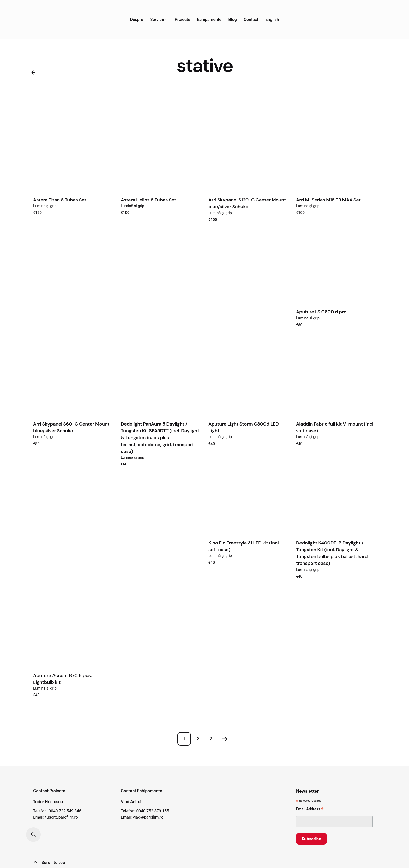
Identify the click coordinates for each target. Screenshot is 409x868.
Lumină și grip (45, 206)
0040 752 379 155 (152, 811)
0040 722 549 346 (65, 811)
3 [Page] (211, 739)
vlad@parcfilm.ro (148, 817)
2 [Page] (198, 739)
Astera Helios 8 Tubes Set (148, 200)
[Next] (225, 739)
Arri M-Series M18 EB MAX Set (328, 200)
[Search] (33, 835)
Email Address (310, 810)
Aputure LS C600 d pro (321, 312)
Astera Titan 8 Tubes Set (60, 200)
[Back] (33, 73)
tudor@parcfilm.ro (61, 817)
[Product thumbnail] (73, 152)
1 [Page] (184, 739)
